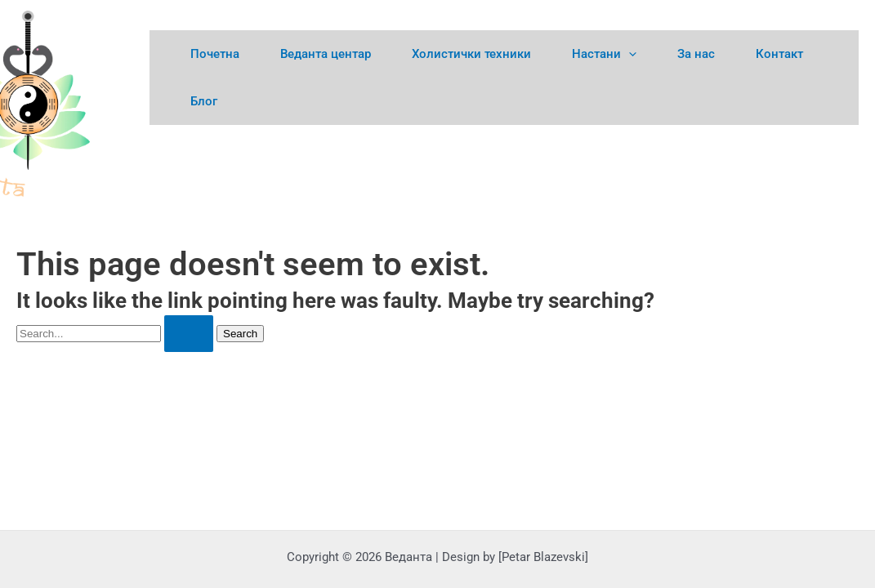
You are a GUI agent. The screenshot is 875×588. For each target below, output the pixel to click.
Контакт (779, 54)
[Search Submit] (189, 334)
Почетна (215, 54)
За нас (696, 54)
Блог (204, 101)
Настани (604, 54)
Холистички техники (471, 54)
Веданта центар (326, 54)
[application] (629, 54)
